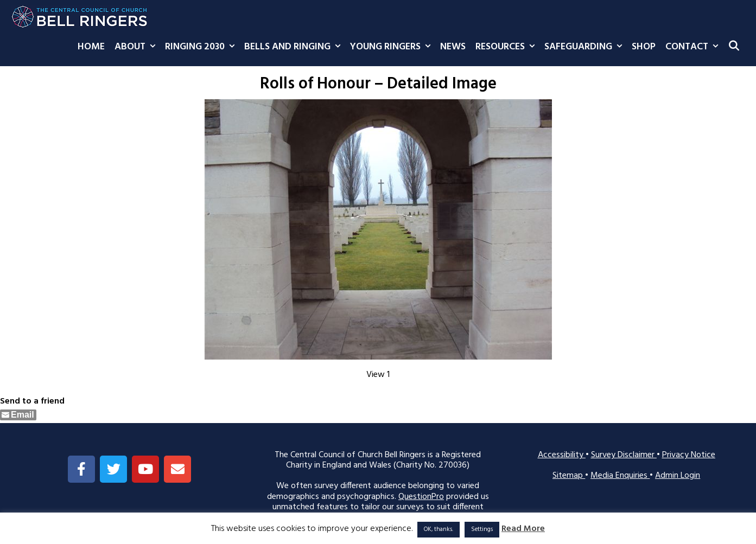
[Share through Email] (18, 415)
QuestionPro (421, 497)
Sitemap (569, 476)
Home (91, 47)
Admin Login (678, 476)
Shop (644, 47)
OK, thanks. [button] (439, 529)
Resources (507, 47)
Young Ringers (393, 47)
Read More (523, 529)
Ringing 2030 (202, 47)
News (453, 47)
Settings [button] (482, 529)
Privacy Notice (689, 455)
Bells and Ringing (295, 47)
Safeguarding (586, 47)
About (137, 47)
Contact (694, 47)
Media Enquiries (620, 476)
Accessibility (562, 455)
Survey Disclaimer (624, 455)
